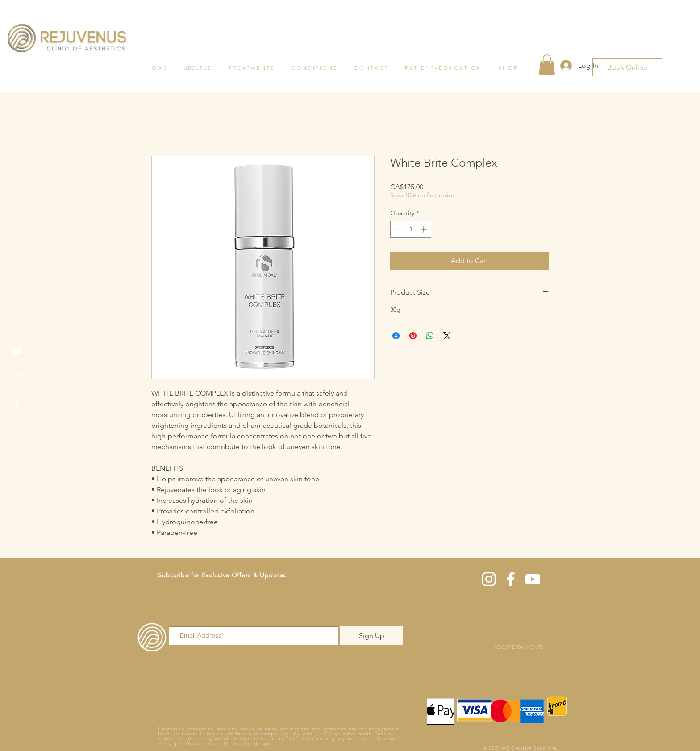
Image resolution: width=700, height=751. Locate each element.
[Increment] (424, 229)
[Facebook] (17, 401)
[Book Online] (627, 67)
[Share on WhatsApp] (430, 336)
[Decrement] (397, 229)
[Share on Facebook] (396, 336)
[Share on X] (447, 336)
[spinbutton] (411, 229)
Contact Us (216, 743)
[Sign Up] (371, 636)
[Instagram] (17, 376)
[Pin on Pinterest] (413, 336)
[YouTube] (17, 351)
